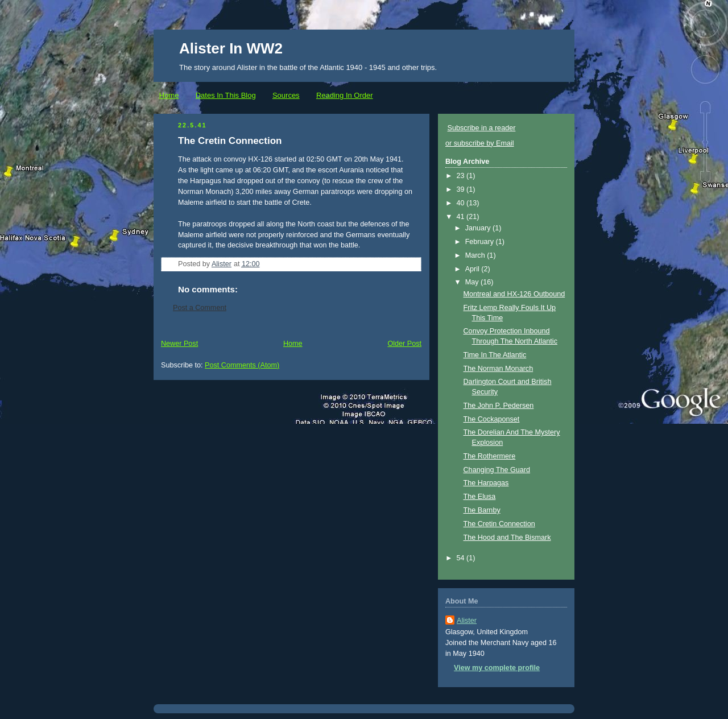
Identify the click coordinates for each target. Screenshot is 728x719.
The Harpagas (486, 483)
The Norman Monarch (499, 369)
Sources (286, 95)
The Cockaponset (492, 419)
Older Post (404, 344)
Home (169, 95)
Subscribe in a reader (482, 128)
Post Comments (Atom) (242, 365)
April (473, 269)
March (476, 255)
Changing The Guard (497, 470)
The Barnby (482, 510)
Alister (467, 621)
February (481, 242)
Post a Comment (200, 308)
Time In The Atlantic (495, 355)
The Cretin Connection (499, 524)
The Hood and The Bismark (507, 538)
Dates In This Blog (226, 95)
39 (462, 189)
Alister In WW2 (231, 48)
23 (462, 176)
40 (462, 203)
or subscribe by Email (480, 143)
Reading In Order (345, 95)
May (473, 282)
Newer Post (179, 344)
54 (462, 558)
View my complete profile (497, 668)
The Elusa (480, 497)
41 (462, 217)
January (479, 228)
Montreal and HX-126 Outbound (514, 294)
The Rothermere (490, 456)
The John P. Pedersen (499, 406)
